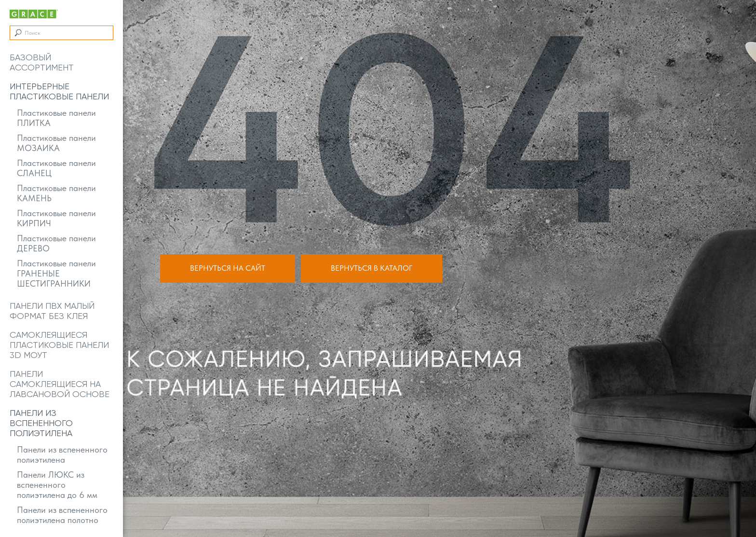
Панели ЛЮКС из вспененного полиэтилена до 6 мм (57, 485)
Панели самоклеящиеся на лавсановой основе (60, 384)
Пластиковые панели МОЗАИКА (56, 143)
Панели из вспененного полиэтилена (62, 454)
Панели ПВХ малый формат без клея (52, 311)
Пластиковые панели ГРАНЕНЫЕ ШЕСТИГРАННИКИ (56, 273)
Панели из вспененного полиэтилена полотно (62, 515)
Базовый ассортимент (42, 62)
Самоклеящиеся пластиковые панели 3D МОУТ (59, 345)
